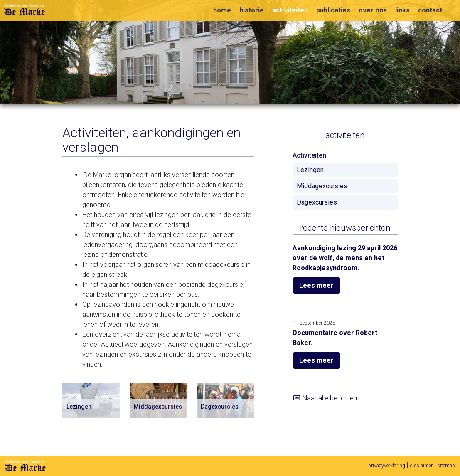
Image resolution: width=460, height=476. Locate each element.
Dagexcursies (317, 202)
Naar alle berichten (330, 398)
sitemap (446, 466)
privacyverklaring (387, 466)
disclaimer (421, 466)
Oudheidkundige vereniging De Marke (25, 10)
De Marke (25, 466)
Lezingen (310, 170)
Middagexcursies (322, 186)
